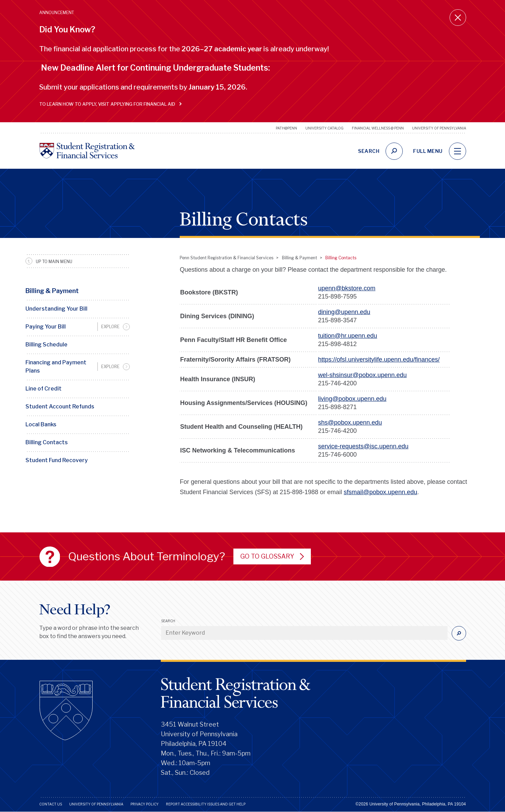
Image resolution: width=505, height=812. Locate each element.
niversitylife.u (369, 360)
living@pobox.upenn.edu (352, 399)
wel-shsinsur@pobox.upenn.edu (362, 375)
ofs (341, 360)
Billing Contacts (47, 442)
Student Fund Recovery (57, 460)
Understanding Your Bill (56, 309)
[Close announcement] (458, 18)
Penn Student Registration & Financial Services (227, 258)
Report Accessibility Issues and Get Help (206, 804)
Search (168, 621)
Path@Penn (286, 128)
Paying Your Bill (46, 327)
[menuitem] (78, 327)
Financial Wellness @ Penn (378, 128)
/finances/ (426, 360)
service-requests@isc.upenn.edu (363, 446)
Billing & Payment (52, 291)
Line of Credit (44, 389)
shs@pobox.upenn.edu (350, 423)
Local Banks (41, 424)
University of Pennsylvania (439, 128)
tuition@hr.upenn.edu (348, 336)
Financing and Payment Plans (56, 367)
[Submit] (459, 633)
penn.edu (400, 360)
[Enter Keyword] (304, 633)
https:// (327, 360)
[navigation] (457, 151)
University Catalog (324, 128)
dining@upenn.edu (344, 312)
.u (349, 360)
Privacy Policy (145, 804)
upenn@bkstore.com (347, 288)
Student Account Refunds (60, 407)
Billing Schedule (46, 345)
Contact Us (51, 804)
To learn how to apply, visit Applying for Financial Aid (109, 104)
